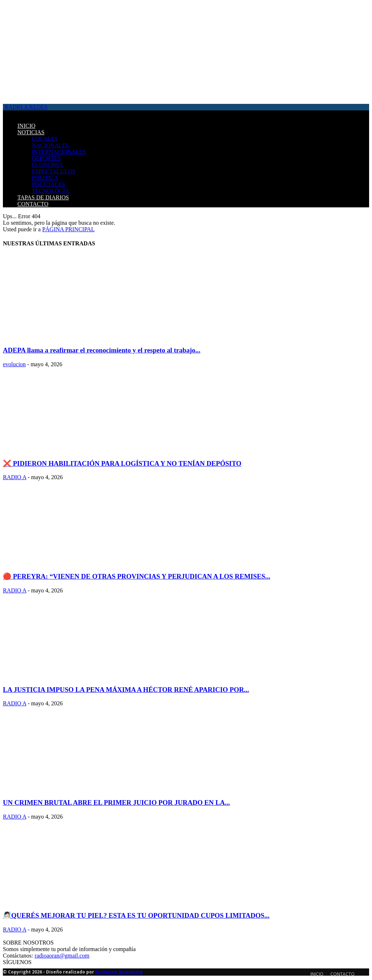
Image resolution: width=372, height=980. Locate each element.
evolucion (14, 364)
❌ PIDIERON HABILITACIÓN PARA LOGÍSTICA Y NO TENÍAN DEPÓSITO (122, 463)
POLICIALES (49, 184)
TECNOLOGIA (51, 191)
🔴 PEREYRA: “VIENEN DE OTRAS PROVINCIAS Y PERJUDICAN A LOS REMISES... (137, 576)
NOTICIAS (31, 132)
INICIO (26, 126)
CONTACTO (33, 204)
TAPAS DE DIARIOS (43, 197)
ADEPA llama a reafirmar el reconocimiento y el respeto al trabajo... (102, 350)
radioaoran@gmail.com (62, 956)
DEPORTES (46, 158)
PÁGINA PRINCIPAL (68, 229)
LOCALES (45, 139)
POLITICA (45, 178)
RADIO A (14, 477)
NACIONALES (50, 145)
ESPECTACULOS (54, 171)
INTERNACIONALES (59, 152)
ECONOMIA (47, 165)
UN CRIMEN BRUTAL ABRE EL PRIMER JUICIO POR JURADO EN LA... (116, 802)
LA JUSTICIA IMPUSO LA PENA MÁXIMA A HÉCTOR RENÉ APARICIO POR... (126, 690)
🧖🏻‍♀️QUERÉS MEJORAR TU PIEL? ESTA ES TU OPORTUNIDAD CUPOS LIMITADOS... (136, 915)
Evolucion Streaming (119, 972)
